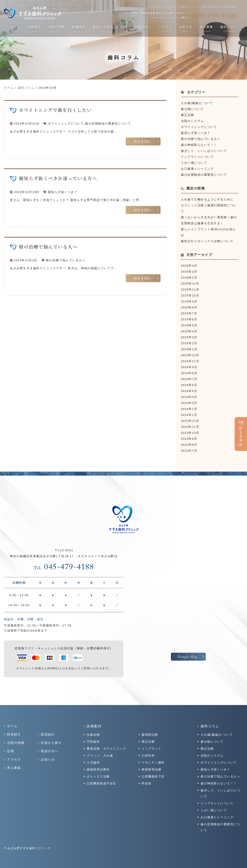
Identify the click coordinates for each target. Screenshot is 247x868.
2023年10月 (190, 433)
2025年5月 (189, 325)
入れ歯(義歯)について (197, 103)
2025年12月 (190, 283)
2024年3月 (189, 403)
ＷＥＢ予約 (241, 437)
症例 (123, 28)
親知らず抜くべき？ (63, 192)
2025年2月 (189, 343)
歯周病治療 (150, 735)
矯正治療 (187, 115)
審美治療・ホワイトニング (106, 749)
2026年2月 (189, 277)
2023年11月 (190, 427)
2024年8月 (189, 373)
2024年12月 (190, 355)
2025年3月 (189, 337)
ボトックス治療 (98, 776)
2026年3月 (189, 272)
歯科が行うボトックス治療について (207, 241)
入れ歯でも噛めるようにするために (207, 199)
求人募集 (206, 28)
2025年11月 (190, 289)
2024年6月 (189, 385)
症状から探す (103, 28)
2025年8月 (189, 307)
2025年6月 (189, 319)
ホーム (15, 28)
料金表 (147, 783)
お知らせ (185, 28)
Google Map (188, 657)
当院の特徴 (56, 28)
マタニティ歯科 (153, 762)
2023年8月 (189, 445)
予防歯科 (93, 742)
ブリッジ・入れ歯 (100, 755)
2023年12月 (190, 421)
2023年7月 (189, 451)
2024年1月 (189, 415)
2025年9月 (189, 301)
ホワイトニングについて (66, 123)
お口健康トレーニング (197, 169)
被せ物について (192, 109)
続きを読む (143, 142)
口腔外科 (148, 755)
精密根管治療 (151, 769)
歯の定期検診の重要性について (108, 123)
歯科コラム (229, 28)
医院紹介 (34, 28)
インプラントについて (197, 157)
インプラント (151, 749)
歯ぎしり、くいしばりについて (204, 151)
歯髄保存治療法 (98, 769)
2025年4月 (189, 331)
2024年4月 (189, 397)
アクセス (165, 28)
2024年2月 (189, 409)
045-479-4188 (64, 568)
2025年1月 (189, 349)
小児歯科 (93, 762)
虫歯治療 (93, 735)
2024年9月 (189, 367)
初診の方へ (143, 28)
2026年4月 (189, 266)
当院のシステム (192, 121)
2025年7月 (189, 313)
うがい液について (194, 163)
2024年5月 (189, 391)
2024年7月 (189, 379)
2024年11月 (190, 361)
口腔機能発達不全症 (101, 783)
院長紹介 (14, 734)
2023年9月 (189, 439)
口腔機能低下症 (153, 776)
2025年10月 (190, 295)
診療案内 (79, 28)
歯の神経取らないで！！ (199, 145)
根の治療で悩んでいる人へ (66, 260)
